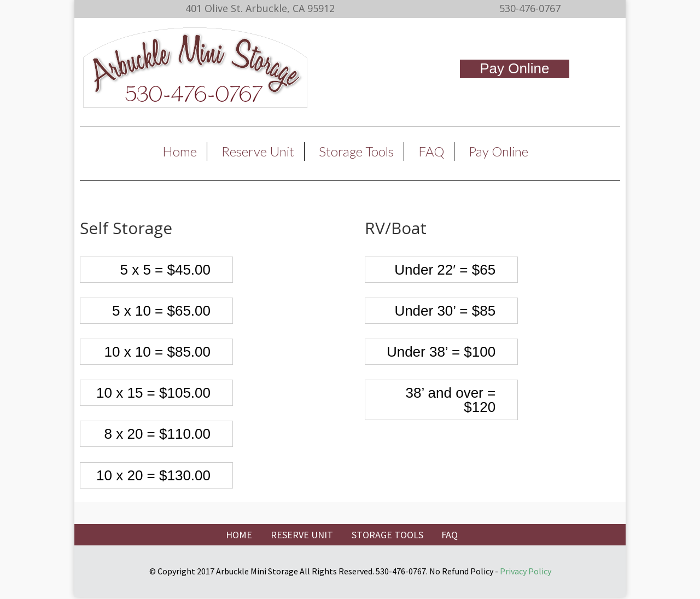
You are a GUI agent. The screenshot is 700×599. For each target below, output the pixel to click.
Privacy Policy (526, 571)
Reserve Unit (258, 151)
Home (180, 151)
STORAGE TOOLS (387, 535)
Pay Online (514, 68)
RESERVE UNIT (302, 535)
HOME (239, 535)
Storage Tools (356, 151)
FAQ (431, 151)
